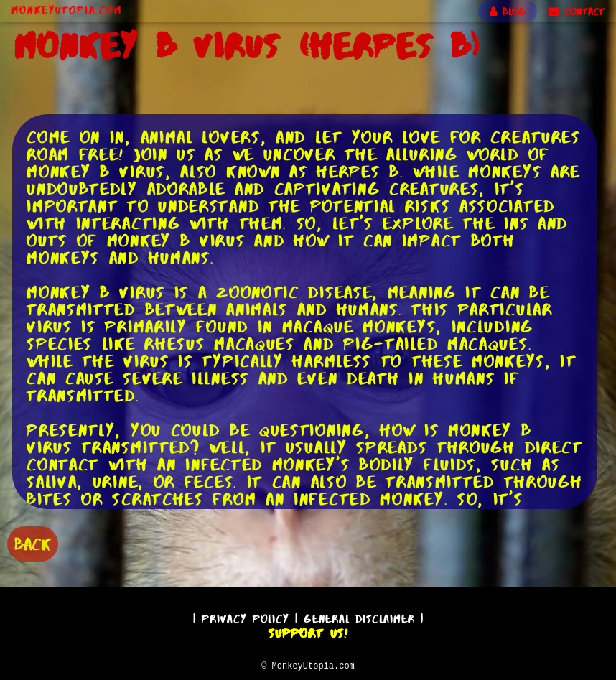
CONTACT (577, 11)
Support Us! (308, 631)
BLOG (508, 11)
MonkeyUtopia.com (67, 10)
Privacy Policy (246, 616)
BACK (33, 542)
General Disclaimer (359, 616)
